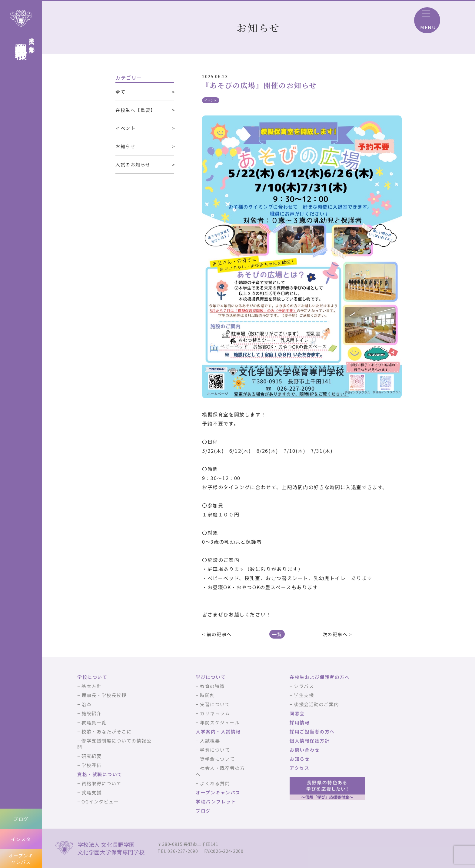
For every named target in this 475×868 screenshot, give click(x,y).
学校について (92, 677)
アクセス (299, 768)
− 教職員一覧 (92, 722)
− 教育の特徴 (210, 686)
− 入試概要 (208, 741)
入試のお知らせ (133, 164)
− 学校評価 (89, 765)
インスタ (21, 839)
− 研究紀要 (89, 756)
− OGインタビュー (98, 801)
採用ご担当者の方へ (312, 731)
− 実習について (213, 704)
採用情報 (300, 722)
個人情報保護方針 (310, 741)
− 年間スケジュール (218, 722)
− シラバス (302, 686)
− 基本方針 (89, 686)
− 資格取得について (99, 783)
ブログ (21, 819)
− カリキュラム (213, 713)
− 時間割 (205, 695)
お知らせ (125, 146)
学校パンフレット (216, 801)
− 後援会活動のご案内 (314, 704)
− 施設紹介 (89, 713)
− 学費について (213, 750)
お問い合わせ (305, 750)
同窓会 (297, 713)
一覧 (277, 634)
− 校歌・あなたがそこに (104, 731)
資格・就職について (100, 774)
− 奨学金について (215, 759)
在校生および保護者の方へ (320, 677)
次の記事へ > (337, 634)
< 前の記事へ (217, 634)
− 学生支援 (302, 695)
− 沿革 (84, 704)
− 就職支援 (89, 792)
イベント (125, 128)
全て (120, 92)
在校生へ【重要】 (135, 110)
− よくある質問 (213, 783)
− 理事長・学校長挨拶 (102, 695)
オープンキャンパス (21, 859)
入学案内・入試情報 (218, 731)
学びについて (211, 677)
